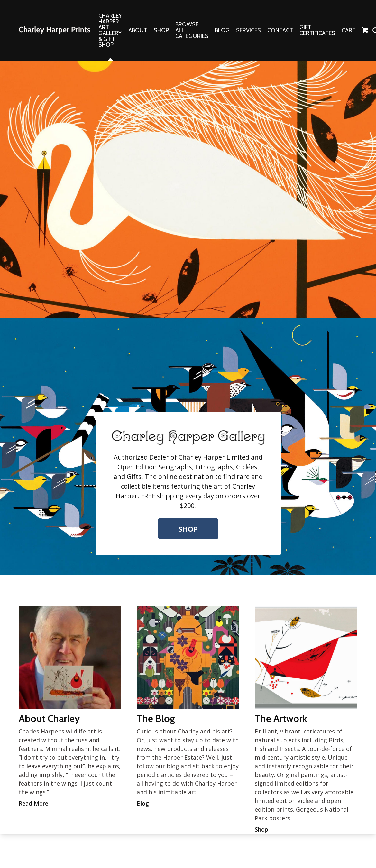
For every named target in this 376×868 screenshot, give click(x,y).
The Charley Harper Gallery (54, 30)
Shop (188, 529)
